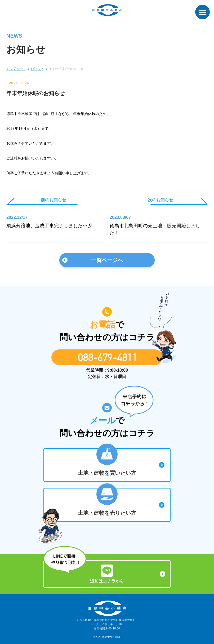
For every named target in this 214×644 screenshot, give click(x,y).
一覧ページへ (107, 260)
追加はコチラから (107, 574)
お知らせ (37, 69)
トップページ (16, 69)
